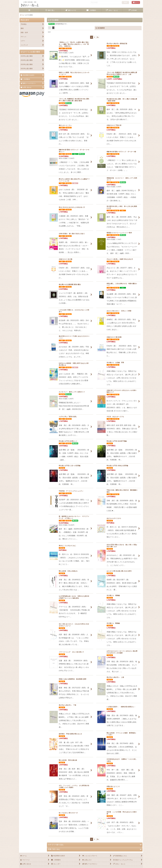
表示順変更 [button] (100, 28)
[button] (29, 10)
